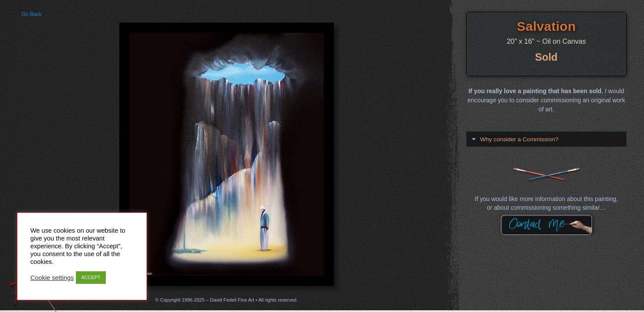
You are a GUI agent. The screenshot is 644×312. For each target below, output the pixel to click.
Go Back (32, 14)
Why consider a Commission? (520, 139)
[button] (546, 139)
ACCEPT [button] (91, 277)
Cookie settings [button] (52, 278)
